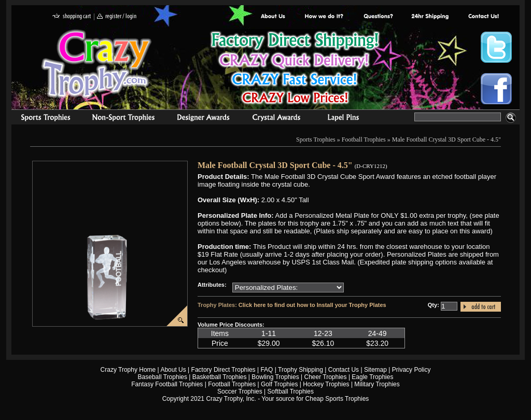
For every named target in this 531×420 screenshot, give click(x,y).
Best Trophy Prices (295, 69)
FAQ (267, 370)
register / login (117, 17)
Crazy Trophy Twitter (496, 47)
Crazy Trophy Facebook (496, 89)
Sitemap (375, 370)
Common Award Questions (378, 17)
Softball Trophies (291, 391)
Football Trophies (364, 139)
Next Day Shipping (430, 17)
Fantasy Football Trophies (167, 384)
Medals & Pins (346, 119)
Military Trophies (377, 384)
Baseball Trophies (163, 377)
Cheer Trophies (326, 377)
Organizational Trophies (123, 119)
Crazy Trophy (97, 64)
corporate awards (203, 119)
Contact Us (344, 370)
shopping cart (72, 17)
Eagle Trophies (372, 377)
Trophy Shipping (301, 370)
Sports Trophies (41, 119)
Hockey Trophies (326, 384)
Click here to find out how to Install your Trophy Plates (312, 305)
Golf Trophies (279, 384)
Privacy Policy (411, 370)
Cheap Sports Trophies (337, 399)
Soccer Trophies (240, 391)
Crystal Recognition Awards (276, 119)
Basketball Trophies (220, 377)
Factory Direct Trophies (324, 17)
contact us (483, 17)
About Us (273, 17)
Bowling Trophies (275, 377)
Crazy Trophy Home (128, 370)
